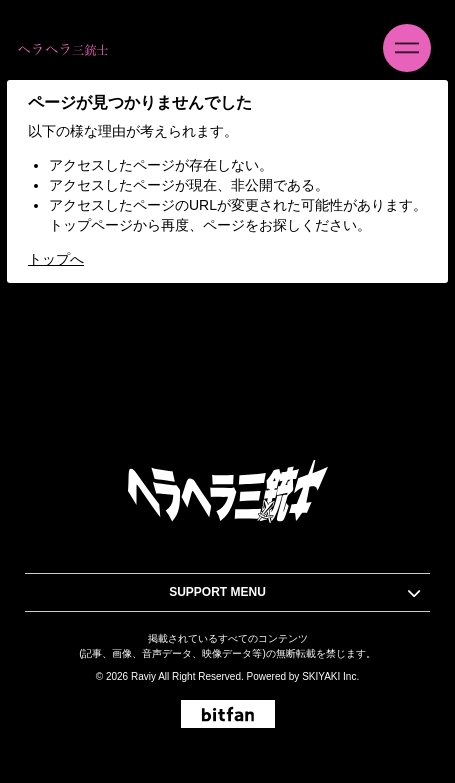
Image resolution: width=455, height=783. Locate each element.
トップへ (56, 259)
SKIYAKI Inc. (330, 676)
